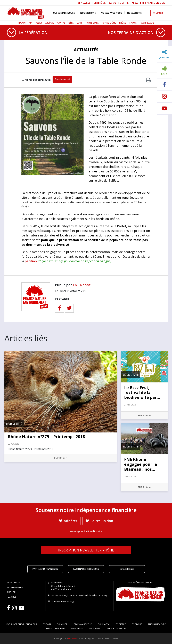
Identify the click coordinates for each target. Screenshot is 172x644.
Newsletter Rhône (92, 3)
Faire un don (157, 3)
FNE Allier (62, 624)
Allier (39, 23)
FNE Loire (137, 624)
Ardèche (50, 23)
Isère (71, 23)
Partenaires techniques (86, 569)
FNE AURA (73, 638)
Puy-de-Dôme (109, 23)
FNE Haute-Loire (157, 624)
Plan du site (14, 583)
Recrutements (15, 587)
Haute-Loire (92, 23)
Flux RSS (12, 597)
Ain (31, 23)
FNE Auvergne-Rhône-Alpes (22, 624)
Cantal (61, 23)
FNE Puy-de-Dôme (56, 628)
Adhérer (141, 3)
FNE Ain (47, 624)
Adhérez (68, 521)
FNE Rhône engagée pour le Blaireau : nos (141, 464)
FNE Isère (121, 624)
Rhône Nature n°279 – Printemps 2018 (46, 436)
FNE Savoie (95, 628)
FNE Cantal (104, 624)
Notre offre (119, 3)
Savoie (133, 23)
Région (22, 23)
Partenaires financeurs (45, 569)
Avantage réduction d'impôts (86, 531)
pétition (31, 261)
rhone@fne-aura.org (63, 601)
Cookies (114, 638)
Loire (80, 23)
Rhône (123, 23)
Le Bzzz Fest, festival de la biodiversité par (142, 392)
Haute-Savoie (147, 23)
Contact (12, 592)
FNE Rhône (82, 285)
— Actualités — (86, 50)
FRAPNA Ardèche (83, 624)
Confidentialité (102, 638)
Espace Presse (127, 569)
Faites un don (99, 521)
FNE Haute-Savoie (116, 628)
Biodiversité (62, 79)
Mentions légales (86, 638)
